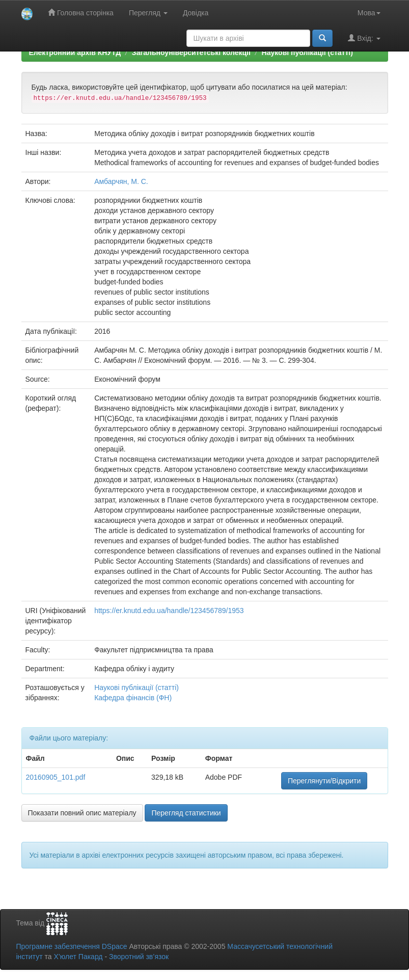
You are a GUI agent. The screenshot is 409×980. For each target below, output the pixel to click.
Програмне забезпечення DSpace (72, 946)
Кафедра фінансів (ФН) (133, 698)
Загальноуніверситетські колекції (191, 52)
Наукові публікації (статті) (307, 52)
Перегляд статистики (186, 813)
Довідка (196, 13)
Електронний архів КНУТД (75, 52)
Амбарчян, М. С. (121, 181)
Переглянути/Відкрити (324, 781)
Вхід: (364, 38)
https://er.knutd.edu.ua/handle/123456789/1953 (169, 611)
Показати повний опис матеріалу (82, 813)
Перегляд (148, 13)
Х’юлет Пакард (78, 957)
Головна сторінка (81, 12)
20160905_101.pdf (56, 777)
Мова (369, 13)
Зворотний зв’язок (139, 957)
